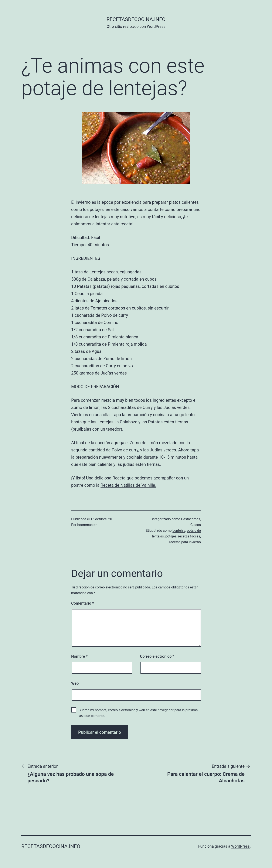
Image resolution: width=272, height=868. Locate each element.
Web (75, 683)
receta (126, 224)
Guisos (196, 525)
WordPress (240, 846)
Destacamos (191, 519)
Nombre (79, 656)
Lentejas (98, 272)
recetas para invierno (185, 542)
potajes (171, 536)
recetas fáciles (189, 536)
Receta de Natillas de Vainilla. (128, 485)
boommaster (87, 525)
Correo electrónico (157, 656)
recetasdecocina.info (136, 19)
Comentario (83, 603)
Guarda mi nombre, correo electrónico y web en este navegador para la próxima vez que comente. (138, 713)
